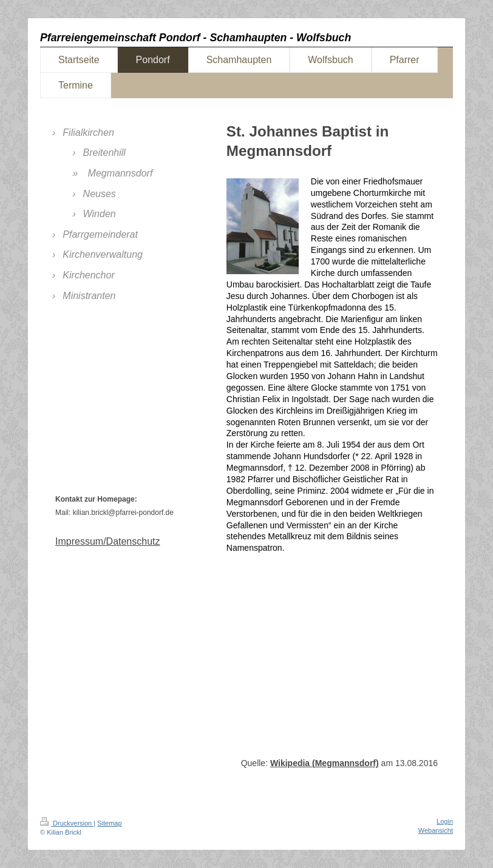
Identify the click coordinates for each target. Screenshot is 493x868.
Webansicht (436, 830)
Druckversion (67, 823)
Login (445, 821)
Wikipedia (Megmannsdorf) (325, 763)
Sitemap (109, 823)
